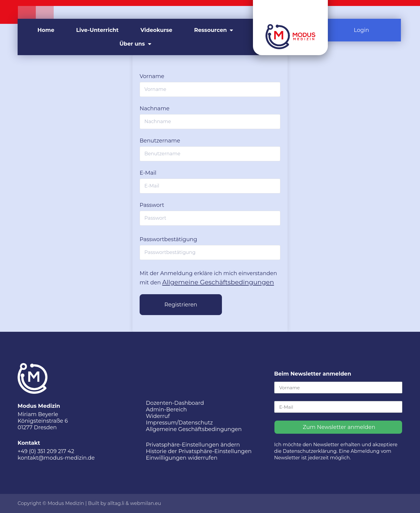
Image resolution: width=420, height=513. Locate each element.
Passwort (152, 205)
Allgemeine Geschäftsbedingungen (218, 282)
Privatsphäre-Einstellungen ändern (193, 445)
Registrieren (181, 305)
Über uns (135, 44)
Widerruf (158, 416)
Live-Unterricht (97, 30)
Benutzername (160, 141)
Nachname (155, 109)
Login (361, 30)
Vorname (152, 76)
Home (46, 30)
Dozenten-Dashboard (175, 403)
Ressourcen (214, 30)
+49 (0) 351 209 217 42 (46, 451)
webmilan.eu (146, 503)
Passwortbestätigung (168, 239)
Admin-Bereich (166, 410)
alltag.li (116, 503)
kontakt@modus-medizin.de (56, 458)
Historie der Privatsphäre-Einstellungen (199, 451)
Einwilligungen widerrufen (182, 458)
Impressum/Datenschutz (179, 423)
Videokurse (156, 30)
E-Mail (148, 173)
